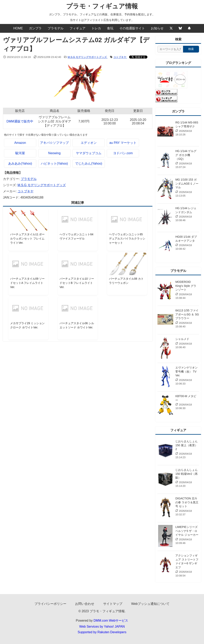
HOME (18, 28)
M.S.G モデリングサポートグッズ (88, 57)
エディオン (89, 143)
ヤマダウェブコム (89, 153)
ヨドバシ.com (123, 153)
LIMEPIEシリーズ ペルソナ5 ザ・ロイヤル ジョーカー (187, 531)
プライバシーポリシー (50, 604)
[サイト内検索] (170, 49)
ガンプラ (35, 28)
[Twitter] (171, 28)
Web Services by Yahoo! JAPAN (102, 627)
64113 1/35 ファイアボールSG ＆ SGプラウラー (187, 314)
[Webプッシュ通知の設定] (189, 28)
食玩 (110, 28)
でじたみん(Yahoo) (89, 163)
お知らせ (157, 28)
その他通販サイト (132, 28)
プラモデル (56, 28)
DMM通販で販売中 (20, 121)
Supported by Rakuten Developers (102, 632)
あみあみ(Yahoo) (20, 163)
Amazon (20, 143)
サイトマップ (113, 604)
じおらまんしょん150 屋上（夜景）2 (186, 445)
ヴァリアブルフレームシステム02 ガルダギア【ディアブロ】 (54, 121)
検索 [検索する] (191, 49)
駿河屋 (20, 153)
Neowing (54, 153)
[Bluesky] (180, 28)
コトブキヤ (120, 57)
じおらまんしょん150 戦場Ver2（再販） (186, 474)
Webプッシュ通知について (150, 604)
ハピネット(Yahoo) (54, 163)
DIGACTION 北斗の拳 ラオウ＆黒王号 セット (187, 502)
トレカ (96, 28)
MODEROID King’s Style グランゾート (186, 286)
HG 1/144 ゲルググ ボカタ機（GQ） (186, 155)
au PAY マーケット (123, 143)
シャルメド (182, 339)
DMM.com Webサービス (111, 621)
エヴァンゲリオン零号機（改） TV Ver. (186, 371)
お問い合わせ (85, 604)
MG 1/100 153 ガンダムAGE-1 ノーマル (187, 183)
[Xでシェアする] (138, 57)
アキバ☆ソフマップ (54, 143)
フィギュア (77, 28)
